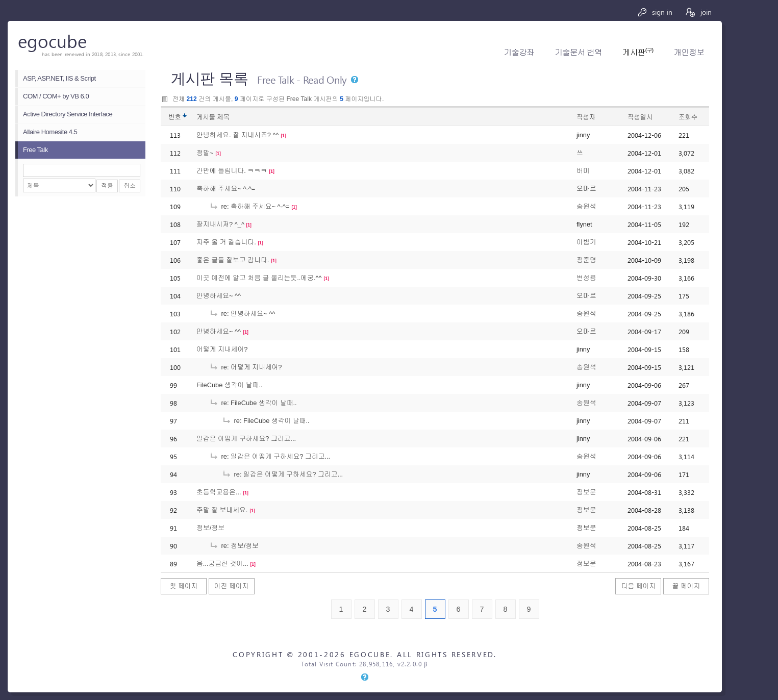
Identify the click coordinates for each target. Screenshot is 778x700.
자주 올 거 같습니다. (226, 242)
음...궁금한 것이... (222, 564)
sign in (655, 12)
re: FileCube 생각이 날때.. (253, 403)
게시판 (638, 52)
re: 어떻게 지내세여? (245, 367)
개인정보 (689, 52)
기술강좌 (519, 52)
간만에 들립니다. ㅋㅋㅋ (232, 171)
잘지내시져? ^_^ (220, 224)
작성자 (586, 117)
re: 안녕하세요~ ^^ (242, 314)
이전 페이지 (232, 586)
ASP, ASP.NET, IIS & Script (59, 78)
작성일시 (640, 117)
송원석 (586, 206)
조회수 (688, 117)
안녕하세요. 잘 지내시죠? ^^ (238, 135)
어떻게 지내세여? (222, 349)
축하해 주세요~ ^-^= (226, 189)
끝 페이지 (686, 586)
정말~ (205, 153)
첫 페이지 (184, 586)
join (698, 12)
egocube (52, 41)
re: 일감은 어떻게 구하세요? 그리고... (270, 456)
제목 (223, 117)
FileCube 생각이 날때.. (230, 385)
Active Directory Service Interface (68, 114)
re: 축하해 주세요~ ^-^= (249, 206)
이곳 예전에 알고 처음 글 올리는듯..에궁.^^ (259, 278)
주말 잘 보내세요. (222, 510)
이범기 (586, 242)
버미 (583, 171)
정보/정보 (210, 528)
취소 (130, 186)
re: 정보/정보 (234, 546)
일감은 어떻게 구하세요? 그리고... (246, 439)
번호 (175, 117)
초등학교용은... (219, 492)
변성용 (586, 278)
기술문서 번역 (578, 52)
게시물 (213, 117)
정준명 (586, 260)
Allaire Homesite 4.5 (50, 132)
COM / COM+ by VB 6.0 (56, 96)
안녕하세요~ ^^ (219, 296)
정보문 (586, 492)
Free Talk (35, 150)
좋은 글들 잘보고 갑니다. (233, 260)
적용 (107, 186)
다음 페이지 (639, 586)
